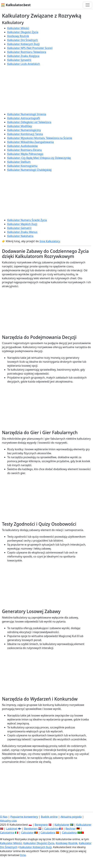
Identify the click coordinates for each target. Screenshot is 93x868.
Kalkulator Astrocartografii (24, 118)
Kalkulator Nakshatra (20, 236)
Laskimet (12, 829)
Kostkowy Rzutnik (18, 36)
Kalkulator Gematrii (19, 228)
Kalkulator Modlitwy (20, 126)
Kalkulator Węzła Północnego (25, 154)
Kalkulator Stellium (19, 162)
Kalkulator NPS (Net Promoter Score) (30, 48)
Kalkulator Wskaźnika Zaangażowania (30, 142)
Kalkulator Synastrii (19, 60)
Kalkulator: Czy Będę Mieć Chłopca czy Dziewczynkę (39, 158)
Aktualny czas (8, 821)
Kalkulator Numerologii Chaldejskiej (29, 170)
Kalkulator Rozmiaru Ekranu (25, 150)
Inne (23, 855)
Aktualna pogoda (71, 817)
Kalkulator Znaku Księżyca (23, 56)
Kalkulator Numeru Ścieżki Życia (27, 220)
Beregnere (41, 825)
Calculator (27, 833)
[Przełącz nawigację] (88, 5)
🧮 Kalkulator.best (16, 5)
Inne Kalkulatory (50, 241)
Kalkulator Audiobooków (22, 146)
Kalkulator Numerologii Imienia (27, 114)
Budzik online (49, 817)
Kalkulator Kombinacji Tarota (25, 134)
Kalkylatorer (62, 825)
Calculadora (48, 833)
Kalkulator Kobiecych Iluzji (23, 44)
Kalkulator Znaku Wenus (22, 232)
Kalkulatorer (84, 825)
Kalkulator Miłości (18, 28)
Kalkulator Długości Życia (23, 32)
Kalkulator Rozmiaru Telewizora (27, 52)
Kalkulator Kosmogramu (22, 166)
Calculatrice (51, 829)
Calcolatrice (7, 833)
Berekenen (31, 829)
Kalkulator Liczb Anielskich (24, 64)
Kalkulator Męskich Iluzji (22, 224)
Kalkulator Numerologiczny (24, 130)
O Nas (4, 817)
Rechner (71, 829)
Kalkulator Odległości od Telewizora (29, 122)
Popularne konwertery (24, 817)
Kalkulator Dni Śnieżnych (23, 40)
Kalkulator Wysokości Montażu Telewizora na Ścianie (40, 138)
